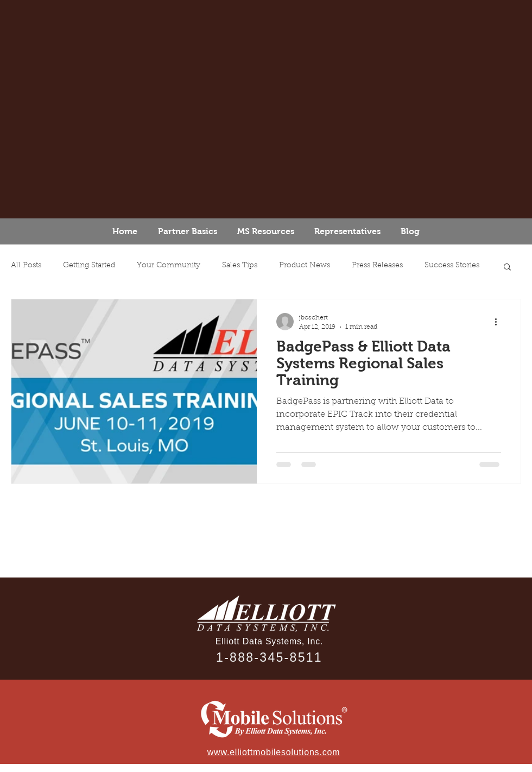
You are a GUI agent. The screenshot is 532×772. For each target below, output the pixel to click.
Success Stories (452, 266)
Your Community (169, 266)
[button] (507, 268)
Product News (305, 266)
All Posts (26, 266)
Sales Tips (240, 266)
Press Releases (377, 266)
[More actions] (499, 322)
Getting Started (89, 266)
